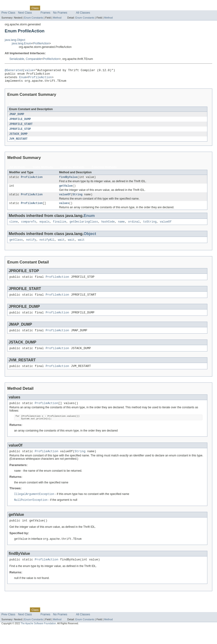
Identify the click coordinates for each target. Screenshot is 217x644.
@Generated (14, 71)
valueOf (65, 200)
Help (90, 8)
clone (14, 228)
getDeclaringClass (84, 228)
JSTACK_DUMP (18, 138)
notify (31, 247)
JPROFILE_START (21, 127)
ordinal (134, 228)
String (77, 200)
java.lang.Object (15, 40)
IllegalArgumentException (34, 509)
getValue (66, 191)
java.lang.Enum (22, 43)
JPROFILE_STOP (20, 133)
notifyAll (47, 247)
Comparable (34, 59)
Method (57, 18)
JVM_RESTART (18, 143)
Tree (54, 8)
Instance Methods (72, 171)
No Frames (60, 13)
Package (22, 8)
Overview (7, 8)
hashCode (108, 228)
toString (150, 228)
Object (90, 240)
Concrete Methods (104, 171)
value (29, 71)
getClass (16, 247)
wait (61, 247)
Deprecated (67, 8)
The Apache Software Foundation (38, 640)
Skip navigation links (13, 4)
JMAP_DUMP (17, 117)
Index (80, 8)
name (121, 228)
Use (45, 8)
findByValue (68, 182)
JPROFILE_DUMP (20, 122)
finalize (60, 228)
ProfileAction (41, 43)
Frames (45, 13)
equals (45, 228)
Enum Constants (34, 18)
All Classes (83, 13)
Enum (23, 79)
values (64, 209)
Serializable (17, 59)
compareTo (29, 228)
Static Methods (43, 171)
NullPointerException (31, 515)
